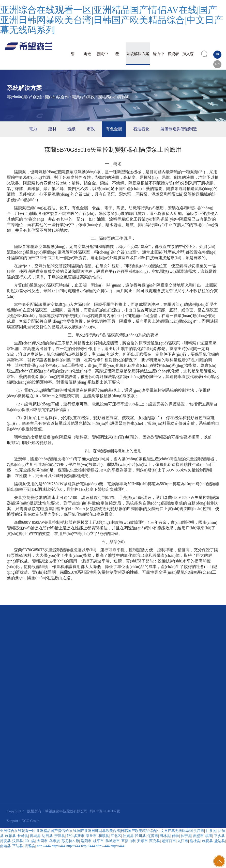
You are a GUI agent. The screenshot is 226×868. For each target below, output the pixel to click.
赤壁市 (198, 836)
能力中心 (159, 59)
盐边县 (220, 841)
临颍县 (10, 836)
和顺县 (104, 836)
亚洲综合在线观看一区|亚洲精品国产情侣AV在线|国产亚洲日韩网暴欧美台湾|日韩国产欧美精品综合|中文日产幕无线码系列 (112, 20)
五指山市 (128, 841)
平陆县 (18, 846)
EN (217, 64)
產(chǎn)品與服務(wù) (117, 59)
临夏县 (207, 841)
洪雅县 (30, 846)
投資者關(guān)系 (173, 59)
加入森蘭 (188, 59)
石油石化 (141, 129)
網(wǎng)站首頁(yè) (73, 59)
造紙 (71, 129)
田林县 (165, 836)
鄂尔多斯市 (76, 836)
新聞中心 (102, 59)
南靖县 (5, 846)
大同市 (42, 841)
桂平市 (98, 841)
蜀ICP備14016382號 (105, 811)
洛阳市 (86, 841)
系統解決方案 (138, 54)
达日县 (47, 836)
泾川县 (140, 836)
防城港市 (113, 841)
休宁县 (186, 836)
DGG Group (31, 821)
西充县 (155, 841)
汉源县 (18, 841)
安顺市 (142, 841)
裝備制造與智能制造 (179, 129)
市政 (91, 129)
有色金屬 (114, 129)
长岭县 (23, 836)
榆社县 (195, 841)
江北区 (116, 836)
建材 (52, 129)
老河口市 (169, 841)
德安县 (5, 841)
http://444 (44, 846)
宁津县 (60, 836)
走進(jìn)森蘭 (88, 59)
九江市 (183, 841)
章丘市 (91, 836)
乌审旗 (54, 841)
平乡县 (219, 836)
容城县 (35, 836)
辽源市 (153, 836)
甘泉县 (211, 831)
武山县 (30, 841)
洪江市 (199, 831)
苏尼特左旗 (70, 841)
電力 (33, 129)
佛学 (175, 836)
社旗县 (128, 836)
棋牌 (209, 836)
